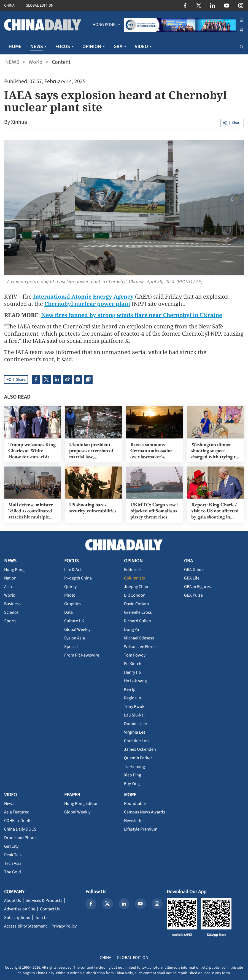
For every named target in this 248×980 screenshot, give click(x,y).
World (36, 62)
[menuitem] (104, 25)
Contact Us (50, 909)
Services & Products (44, 900)
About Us (13, 900)
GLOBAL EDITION (40, 6)
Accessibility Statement (25, 926)
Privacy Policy (64, 926)
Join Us (42, 918)
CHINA (9, 6)
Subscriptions (17, 918)
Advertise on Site (20, 909)
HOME (15, 47)
